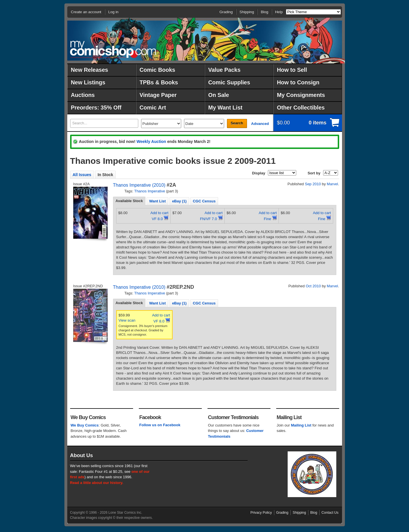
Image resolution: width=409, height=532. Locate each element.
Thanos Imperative (150, 191)
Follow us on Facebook (160, 425)
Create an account (86, 12)
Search (237, 123)
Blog (264, 12)
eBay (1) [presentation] (179, 201)
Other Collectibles (301, 107)
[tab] (129, 201)
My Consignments (301, 95)
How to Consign (298, 82)
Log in (113, 12)
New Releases (90, 70)
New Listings (88, 82)
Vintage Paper (158, 95)
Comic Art (153, 107)
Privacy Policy (261, 513)
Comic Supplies (229, 82)
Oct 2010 (313, 286)
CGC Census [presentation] (204, 201)
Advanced (260, 124)
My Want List (226, 107)
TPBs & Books (159, 82)
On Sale (219, 95)
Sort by (314, 173)
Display (258, 173)
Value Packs (225, 70)
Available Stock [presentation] (129, 201)
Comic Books (158, 70)
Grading (226, 12)
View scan (127, 320)
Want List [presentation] (157, 201)
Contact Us (330, 513)
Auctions (83, 95)
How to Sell (292, 70)
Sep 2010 (313, 184)
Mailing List (301, 425)
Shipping (247, 12)
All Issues (82, 175)
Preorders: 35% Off (96, 107)
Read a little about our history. (97, 483)
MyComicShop (113, 49)
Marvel (332, 184)
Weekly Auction (151, 142)
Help (279, 12)
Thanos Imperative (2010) (139, 185)
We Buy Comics (85, 425)
